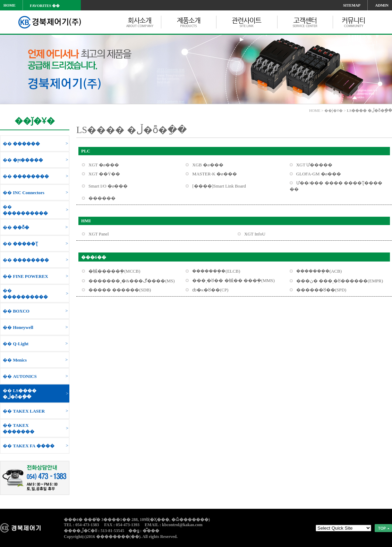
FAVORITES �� (45, 6)
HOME (10, 5)
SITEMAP (352, 5)
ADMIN (382, 5)
